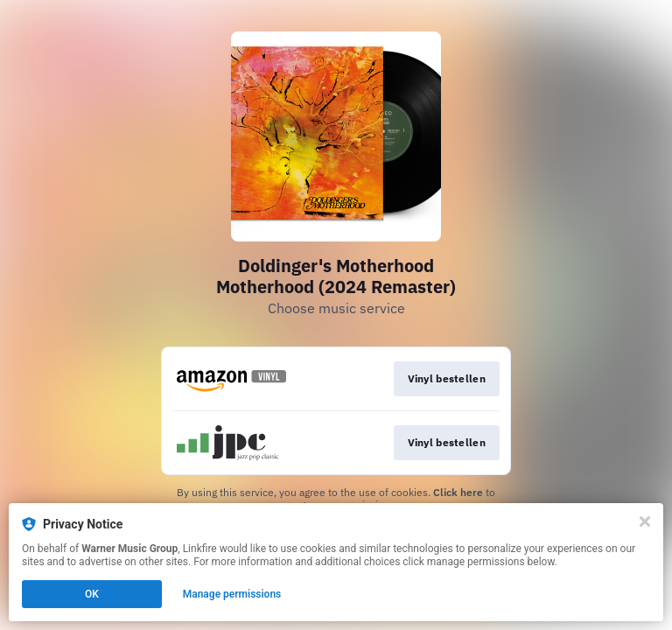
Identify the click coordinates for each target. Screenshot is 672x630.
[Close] (645, 521)
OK (92, 594)
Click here (458, 492)
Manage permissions (232, 594)
